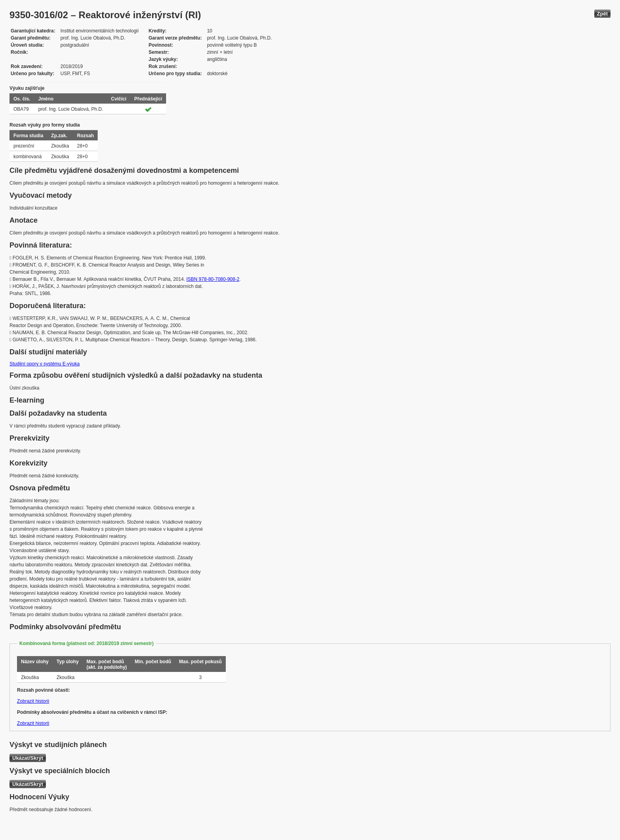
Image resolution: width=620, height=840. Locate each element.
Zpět (602, 14)
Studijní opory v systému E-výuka (44, 364)
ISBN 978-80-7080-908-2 (213, 279)
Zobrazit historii (33, 701)
